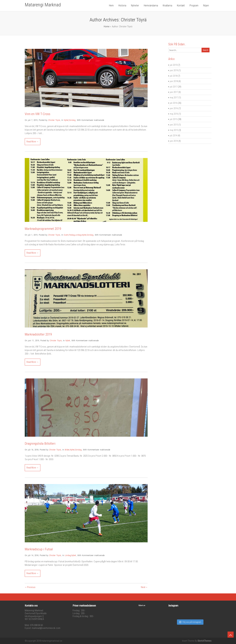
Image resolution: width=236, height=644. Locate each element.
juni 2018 (174, 81)
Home (107, 26)
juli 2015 (174, 119)
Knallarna (167, 6)
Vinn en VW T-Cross (37, 114)
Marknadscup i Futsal (39, 549)
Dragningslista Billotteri (40, 444)
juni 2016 (174, 108)
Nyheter (135, 6)
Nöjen (206, 6)
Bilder (67, 450)
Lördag (78, 235)
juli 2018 (174, 76)
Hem (111, 6)
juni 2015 (174, 125)
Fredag (72, 235)
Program (194, 6)
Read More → (33, 142)
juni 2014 (174, 141)
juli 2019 (174, 65)
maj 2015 (174, 130)
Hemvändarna (151, 6)
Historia (122, 6)
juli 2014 (174, 136)
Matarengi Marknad (43, 5)
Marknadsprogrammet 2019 (43, 229)
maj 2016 (174, 114)
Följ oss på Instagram (190, 619)
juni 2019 (174, 70)
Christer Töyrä (54, 120)
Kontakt (181, 6)
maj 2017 (174, 98)
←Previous (30, 587)
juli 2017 (174, 87)
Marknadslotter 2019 (38, 334)
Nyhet (66, 120)
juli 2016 (174, 103)
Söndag (72, 120)
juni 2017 (174, 92)
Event (66, 235)
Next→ (144, 587)
